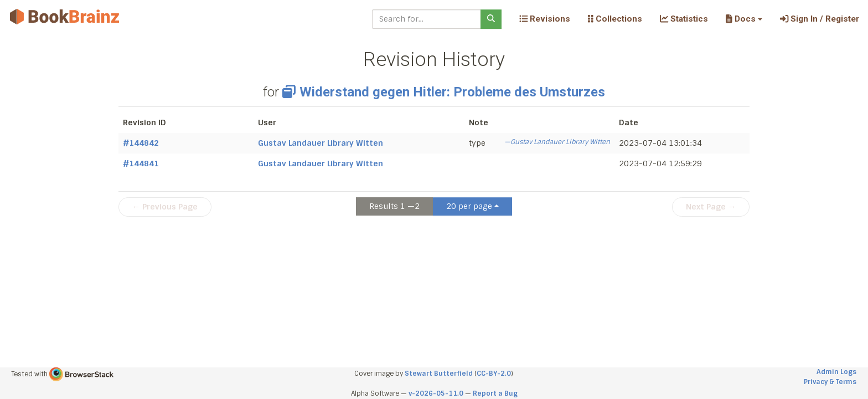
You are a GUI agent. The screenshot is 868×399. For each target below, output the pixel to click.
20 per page (469, 206)
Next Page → (711, 207)
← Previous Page (165, 207)
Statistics (684, 19)
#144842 (141, 143)
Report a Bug (495, 393)
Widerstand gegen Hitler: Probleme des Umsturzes (444, 92)
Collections (615, 19)
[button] (744, 19)
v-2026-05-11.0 (436, 393)
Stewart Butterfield (439, 374)
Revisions (545, 19)
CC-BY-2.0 (494, 374)
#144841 (141, 163)
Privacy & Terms (830, 382)
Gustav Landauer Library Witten (321, 143)
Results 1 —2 (394, 206)
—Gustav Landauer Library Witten (557, 142)
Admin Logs (836, 372)
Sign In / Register (820, 19)
